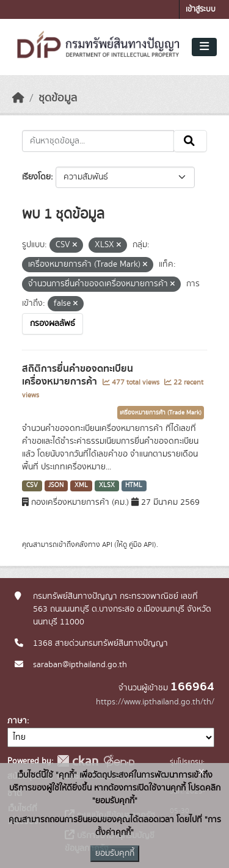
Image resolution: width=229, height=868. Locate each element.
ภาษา (17, 721)
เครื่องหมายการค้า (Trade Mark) (161, 413)
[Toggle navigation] (204, 47)
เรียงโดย (36, 177)
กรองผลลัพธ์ (53, 324)
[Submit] (190, 141)
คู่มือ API (141, 544)
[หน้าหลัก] (18, 98)
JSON (56, 485)
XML (81, 485)
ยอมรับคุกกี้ (115, 853)
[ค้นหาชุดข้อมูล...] (98, 141)
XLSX (107, 485)
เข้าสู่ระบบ (201, 9)
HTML (134, 485)
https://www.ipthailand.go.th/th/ (155, 702)
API (107, 544)
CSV (32, 485)
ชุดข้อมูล (58, 98)
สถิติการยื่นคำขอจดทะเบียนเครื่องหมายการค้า (78, 375)
